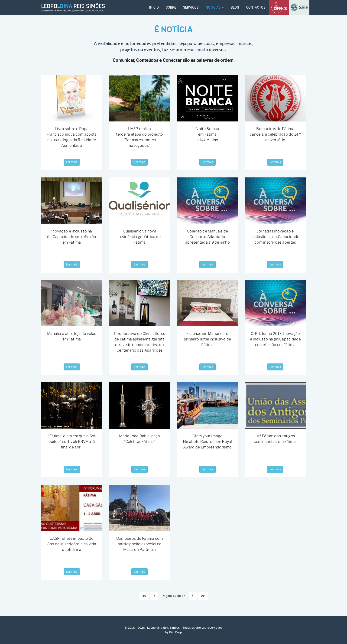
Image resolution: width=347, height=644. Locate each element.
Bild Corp (176, 632)
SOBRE (171, 7)
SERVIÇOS (191, 7)
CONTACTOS (256, 7)
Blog (235, 7)
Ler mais (72, 162)
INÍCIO (154, 7)
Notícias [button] (215, 7)
